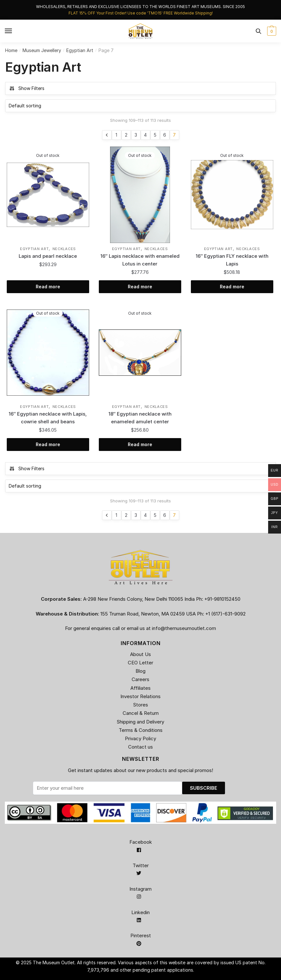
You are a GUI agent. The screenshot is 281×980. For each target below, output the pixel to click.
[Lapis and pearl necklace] (48, 195)
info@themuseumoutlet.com (184, 628)
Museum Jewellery (42, 50)
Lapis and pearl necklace (48, 256)
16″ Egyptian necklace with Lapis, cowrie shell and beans (48, 418)
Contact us (140, 747)
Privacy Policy (140, 738)
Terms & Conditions (141, 730)
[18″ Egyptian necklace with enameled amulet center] (140, 353)
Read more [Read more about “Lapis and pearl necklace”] (48, 287)
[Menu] (9, 31)
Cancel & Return (141, 713)
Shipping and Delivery (140, 722)
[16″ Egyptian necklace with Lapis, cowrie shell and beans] (48, 353)
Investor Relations (140, 696)
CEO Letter (140, 663)
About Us (140, 654)
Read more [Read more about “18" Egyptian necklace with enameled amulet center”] (140, 444)
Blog (140, 671)
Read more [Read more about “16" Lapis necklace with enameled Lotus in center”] (140, 287)
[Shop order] (140, 106)
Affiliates (140, 688)
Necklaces (64, 249)
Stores (141, 705)
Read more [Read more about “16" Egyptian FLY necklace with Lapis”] (232, 287)
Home (11, 50)
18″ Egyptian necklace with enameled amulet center (140, 418)
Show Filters (27, 88)
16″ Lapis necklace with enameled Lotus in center (140, 260)
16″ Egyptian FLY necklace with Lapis (232, 260)
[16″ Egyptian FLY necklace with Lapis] (232, 195)
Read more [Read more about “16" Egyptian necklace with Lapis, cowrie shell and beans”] (48, 444)
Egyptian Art (80, 50)
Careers (140, 679)
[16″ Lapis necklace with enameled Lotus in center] (140, 195)
